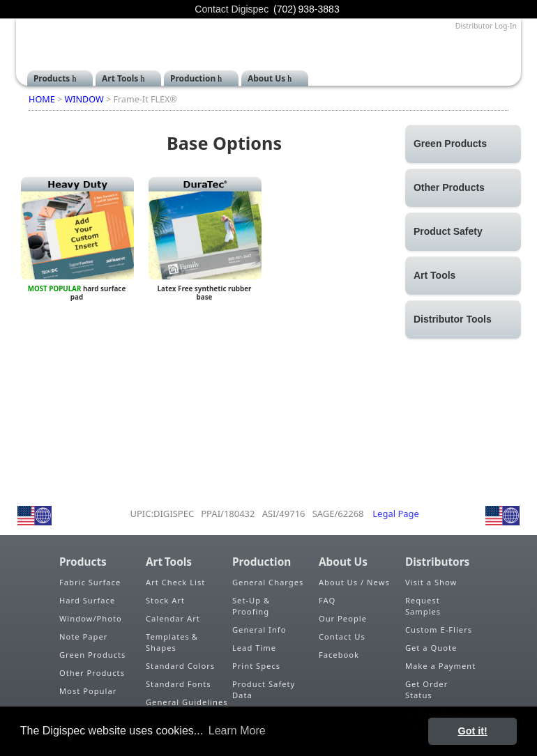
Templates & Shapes (173, 642)
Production (193, 78)
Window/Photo (91, 618)
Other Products (92, 673)
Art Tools (120, 78)
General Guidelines (187, 702)
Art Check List (175, 582)
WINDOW (84, 99)
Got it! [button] (473, 731)
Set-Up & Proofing (251, 606)
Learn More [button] (237, 731)
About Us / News (354, 582)
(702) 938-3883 (307, 9)
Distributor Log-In (486, 26)
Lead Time (254, 648)
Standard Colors (180, 666)
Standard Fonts (179, 684)
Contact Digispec (232, 9)
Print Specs (256, 666)
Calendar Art (173, 618)
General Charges (268, 582)
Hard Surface (87, 600)
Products (52, 78)
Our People (343, 618)
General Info (259, 630)
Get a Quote (431, 648)
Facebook (339, 655)
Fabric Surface (90, 582)
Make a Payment (440, 666)
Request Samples (423, 606)
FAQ (327, 600)
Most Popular (88, 691)
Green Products (92, 655)
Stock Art (165, 600)
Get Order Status (426, 689)
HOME (42, 99)
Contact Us (342, 637)
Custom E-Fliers (439, 630)
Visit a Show (431, 582)
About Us (266, 78)
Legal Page (396, 514)
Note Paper (83, 637)
